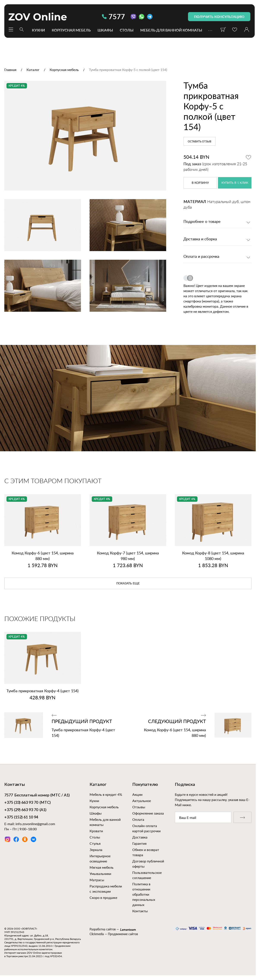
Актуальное (142, 801)
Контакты (140, 911)
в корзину (200, 183)
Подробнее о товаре (202, 222)
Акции (137, 794)
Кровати (96, 831)
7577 (113, 17)
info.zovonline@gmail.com (35, 824)
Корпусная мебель (71, 30)
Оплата (138, 819)
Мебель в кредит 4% (106, 794)
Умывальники (100, 874)
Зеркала (96, 850)
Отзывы (139, 807)
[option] (85, 136)
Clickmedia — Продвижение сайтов (114, 934)
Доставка (140, 837)
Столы (127, 30)
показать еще (128, 584)
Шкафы (105, 30)
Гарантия (139, 843)
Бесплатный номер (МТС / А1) (37, 796)
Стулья (95, 843)
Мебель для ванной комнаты (171, 30)
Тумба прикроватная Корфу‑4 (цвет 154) (43, 691)
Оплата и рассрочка (201, 257)
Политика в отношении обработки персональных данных (144, 894)
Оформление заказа (148, 813)
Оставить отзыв (200, 142)
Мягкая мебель (102, 867)
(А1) (25, 810)
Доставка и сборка (200, 239)
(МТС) (28, 803)
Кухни (38, 30)
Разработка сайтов (103, 929)
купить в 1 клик (235, 183)
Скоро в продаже (103, 897)
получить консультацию (219, 17)
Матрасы (97, 880)
